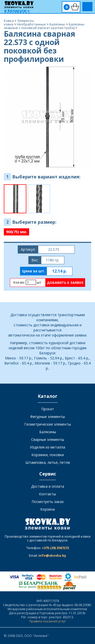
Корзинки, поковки (48, 455)
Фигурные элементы (48, 417)
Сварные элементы (48, 439)
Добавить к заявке (65, 283)
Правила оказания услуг (48, 621)
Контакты (48, 494)
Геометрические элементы (48, 424)
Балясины (48, 432)
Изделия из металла (48, 447)
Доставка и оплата (48, 486)
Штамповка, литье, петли (48, 462)
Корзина (48, 509)
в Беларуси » (17, 11)
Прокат (48, 409)
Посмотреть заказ (48, 502)
